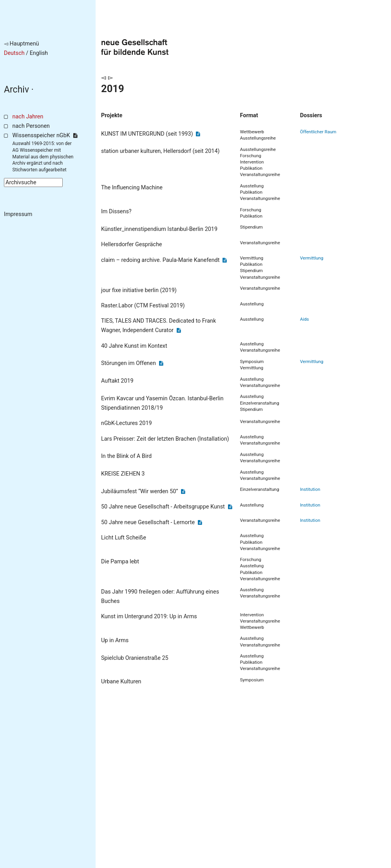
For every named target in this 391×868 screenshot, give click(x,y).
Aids (305, 319)
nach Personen (31, 126)
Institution (310, 489)
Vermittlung (312, 258)
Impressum (18, 214)
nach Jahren (28, 117)
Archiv (16, 90)
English (39, 53)
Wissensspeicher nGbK (45, 135)
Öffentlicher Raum (318, 132)
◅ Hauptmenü (22, 44)
